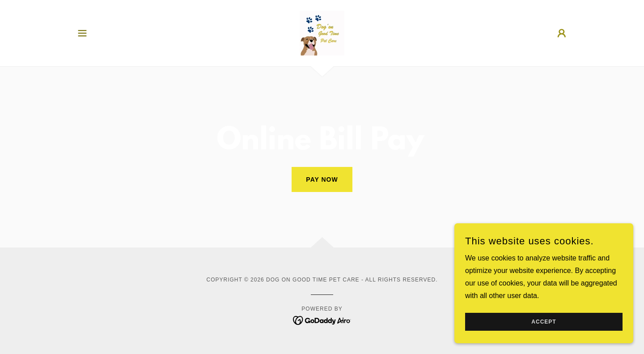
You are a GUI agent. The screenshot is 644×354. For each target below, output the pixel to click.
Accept (544, 322)
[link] (322, 32)
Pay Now (322, 179)
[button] (82, 33)
